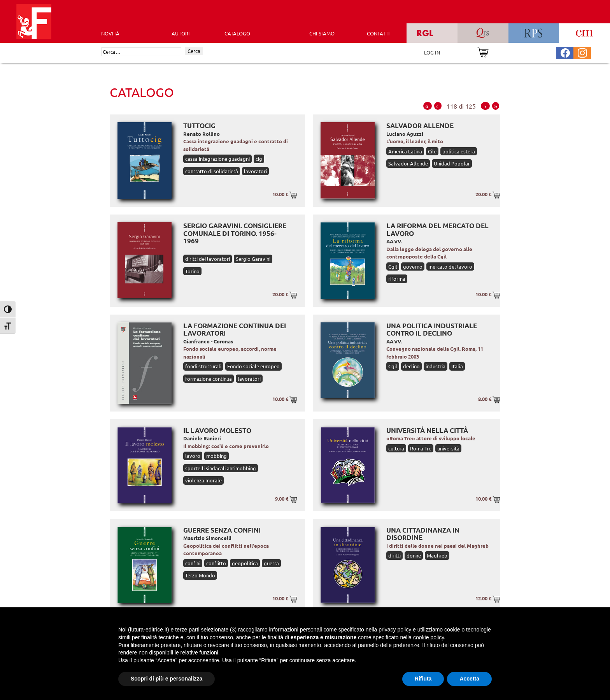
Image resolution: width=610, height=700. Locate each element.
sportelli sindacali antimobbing (221, 468)
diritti (394, 555)
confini (193, 563)
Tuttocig (199, 126)
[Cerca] (141, 52)
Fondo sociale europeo (253, 366)
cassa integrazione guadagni (217, 159)
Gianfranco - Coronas (208, 341)
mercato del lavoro (450, 266)
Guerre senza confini (222, 530)
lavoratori (255, 171)
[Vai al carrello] (483, 52)
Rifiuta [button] (423, 679)
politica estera (459, 151)
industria (436, 366)
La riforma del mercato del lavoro (437, 230)
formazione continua (209, 379)
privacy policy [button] (395, 630)
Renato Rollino (202, 134)
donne (414, 555)
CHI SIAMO (322, 33)
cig (259, 159)
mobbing (216, 456)
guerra (271, 563)
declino (411, 366)
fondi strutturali (203, 366)
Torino (192, 271)
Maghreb (437, 555)
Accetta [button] (469, 679)
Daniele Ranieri (202, 438)
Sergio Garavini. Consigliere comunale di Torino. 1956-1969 (235, 233)
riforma (397, 279)
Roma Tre (421, 448)
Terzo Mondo (200, 575)
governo (413, 266)
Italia (457, 366)
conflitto (216, 563)
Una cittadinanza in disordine (423, 534)
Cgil (393, 266)
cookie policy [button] (429, 637)
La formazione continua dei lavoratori (235, 330)
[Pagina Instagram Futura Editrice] (582, 52)
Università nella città (427, 430)
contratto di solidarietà (212, 171)
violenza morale (203, 480)
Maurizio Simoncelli (207, 538)
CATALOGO (237, 33)
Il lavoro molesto (217, 430)
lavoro (193, 456)
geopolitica (245, 563)
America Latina (405, 151)
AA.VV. (394, 241)
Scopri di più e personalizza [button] (167, 679)
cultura (396, 448)
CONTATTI (378, 33)
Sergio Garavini (253, 259)
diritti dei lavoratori (208, 259)
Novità (110, 33)
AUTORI (181, 33)
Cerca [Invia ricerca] (194, 51)
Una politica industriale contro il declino (432, 330)
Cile (432, 151)
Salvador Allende (420, 126)
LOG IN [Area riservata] (432, 52)
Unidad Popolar (452, 163)
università (448, 448)
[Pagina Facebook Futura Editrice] (565, 52)
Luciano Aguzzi (405, 134)
